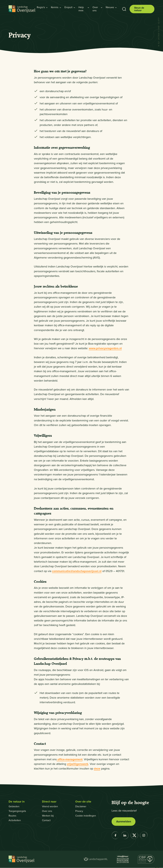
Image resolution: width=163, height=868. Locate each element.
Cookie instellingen (86, 816)
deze (97, 769)
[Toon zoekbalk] (124, 9)
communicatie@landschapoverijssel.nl (77, 571)
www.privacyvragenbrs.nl (105, 348)
